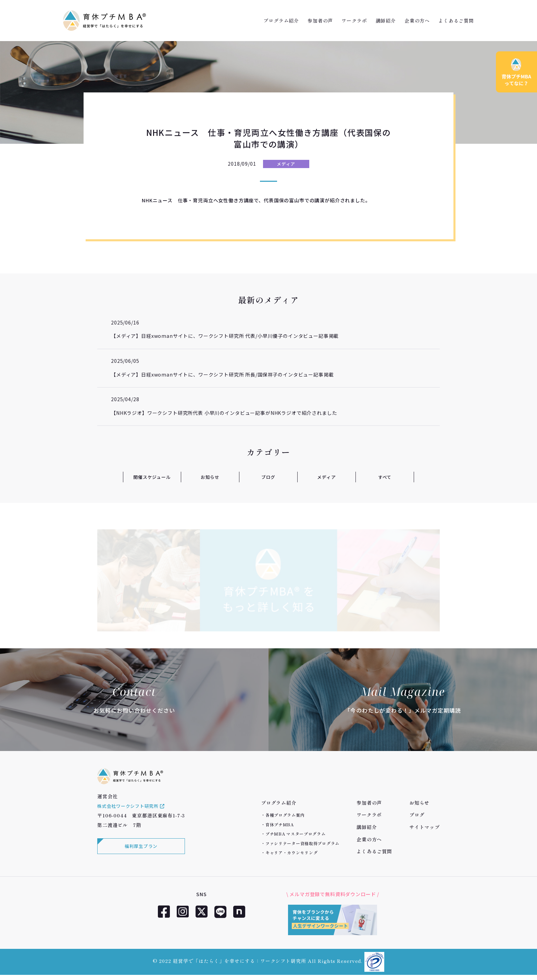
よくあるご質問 (456, 21)
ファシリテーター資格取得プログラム (302, 843)
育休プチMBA (280, 824)
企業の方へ (417, 21)
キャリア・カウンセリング (292, 852)
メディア (286, 164)
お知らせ (210, 477)
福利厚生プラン (140, 853)
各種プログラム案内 (285, 815)
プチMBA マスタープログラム (296, 834)
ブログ (268, 477)
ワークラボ (354, 21)
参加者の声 (320, 21)
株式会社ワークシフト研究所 (134, 812)
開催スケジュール (152, 477)
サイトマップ (424, 827)
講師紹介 (386, 21)
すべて (385, 477)
